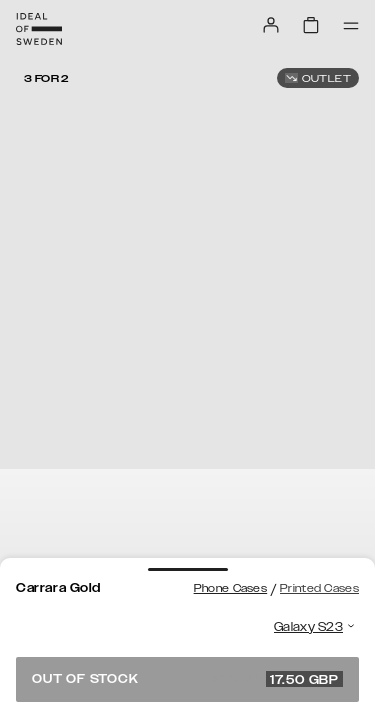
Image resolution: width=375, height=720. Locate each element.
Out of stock (187, 679)
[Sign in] (271, 25)
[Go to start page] (39, 29)
